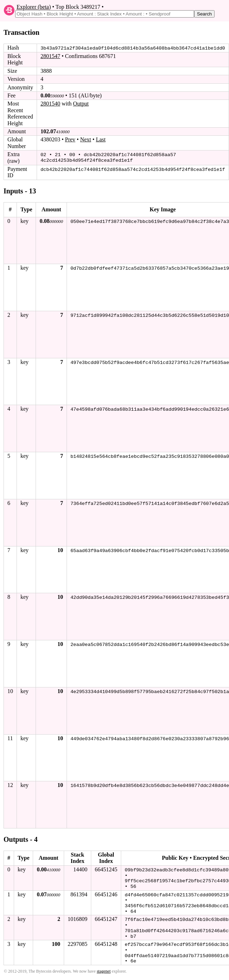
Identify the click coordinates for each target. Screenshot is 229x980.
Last (101, 139)
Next (85, 139)
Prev (70, 139)
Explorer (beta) (34, 7)
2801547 (50, 56)
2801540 (50, 104)
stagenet (104, 968)
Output (81, 104)
